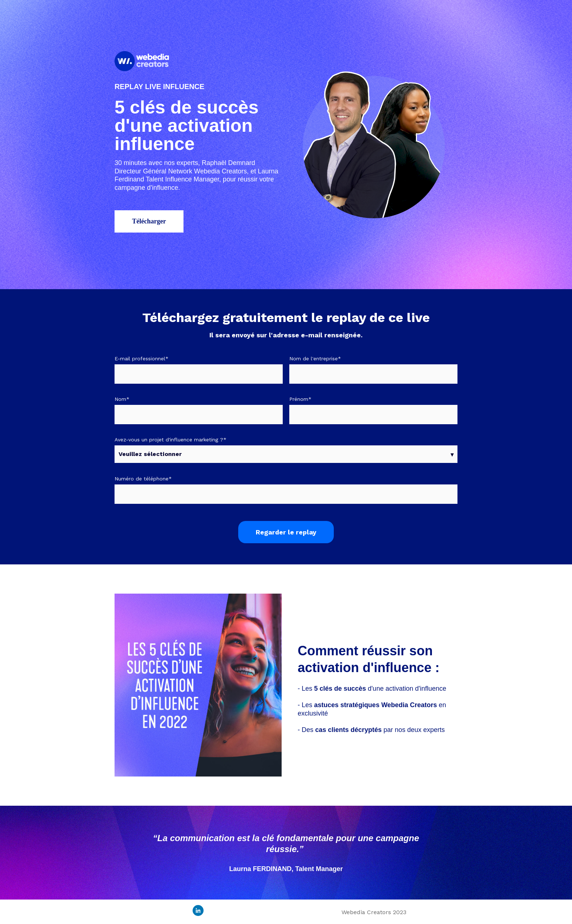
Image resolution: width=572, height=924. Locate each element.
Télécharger (149, 221)
